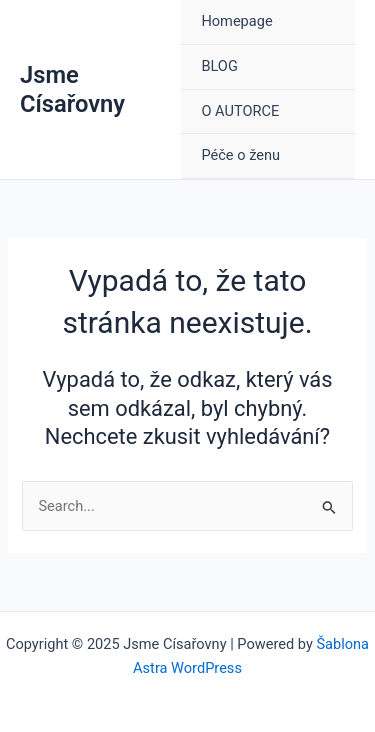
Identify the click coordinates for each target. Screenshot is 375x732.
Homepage (236, 21)
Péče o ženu (240, 155)
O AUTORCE (240, 111)
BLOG (219, 66)
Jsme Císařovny (72, 89)
